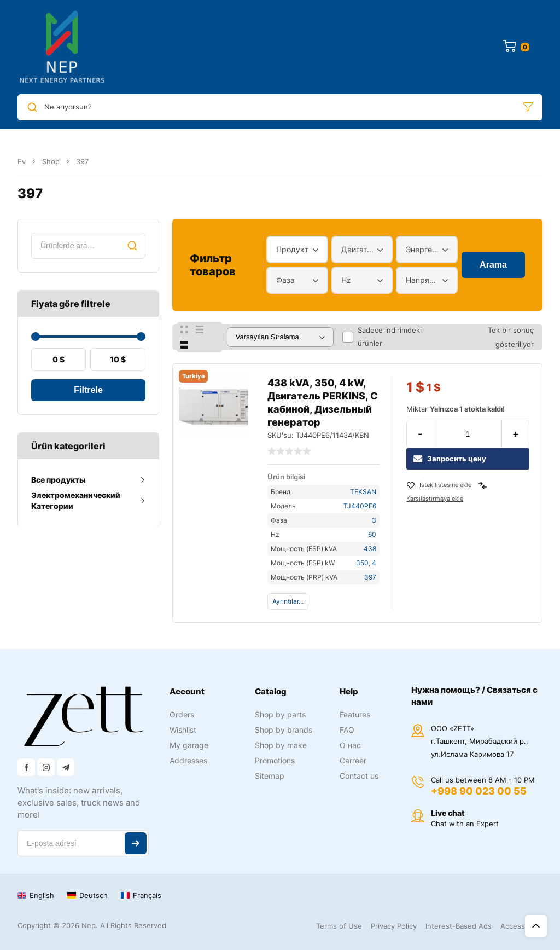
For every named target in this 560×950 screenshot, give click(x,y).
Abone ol (136, 843)
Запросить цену (450, 459)
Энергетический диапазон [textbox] (424, 249)
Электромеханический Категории (76, 500)
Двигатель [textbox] (360, 249)
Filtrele (88, 390)
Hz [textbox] (346, 280)
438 (370, 549)
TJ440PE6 (360, 506)
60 (372, 534)
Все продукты (59, 480)
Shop (51, 161)
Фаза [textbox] (285, 280)
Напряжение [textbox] (424, 280)
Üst (536, 926)
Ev (22, 161)
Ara (132, 246)
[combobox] (297, 250)
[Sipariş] (280, 337)
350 (362, 563)
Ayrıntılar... (288, 601)
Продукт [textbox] (292, 249)
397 (370, 577)
